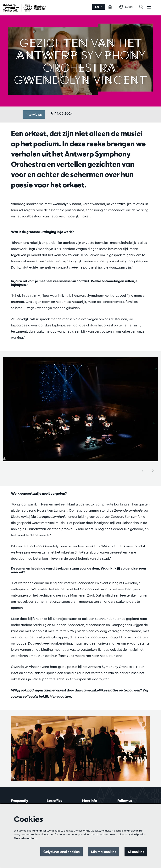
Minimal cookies (104, 852)
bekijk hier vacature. (55, 696)
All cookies (136, 852)
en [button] (98, 7)
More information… (26, 838)
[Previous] (143, 471)
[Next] (153, 471)
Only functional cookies (61, 852)
